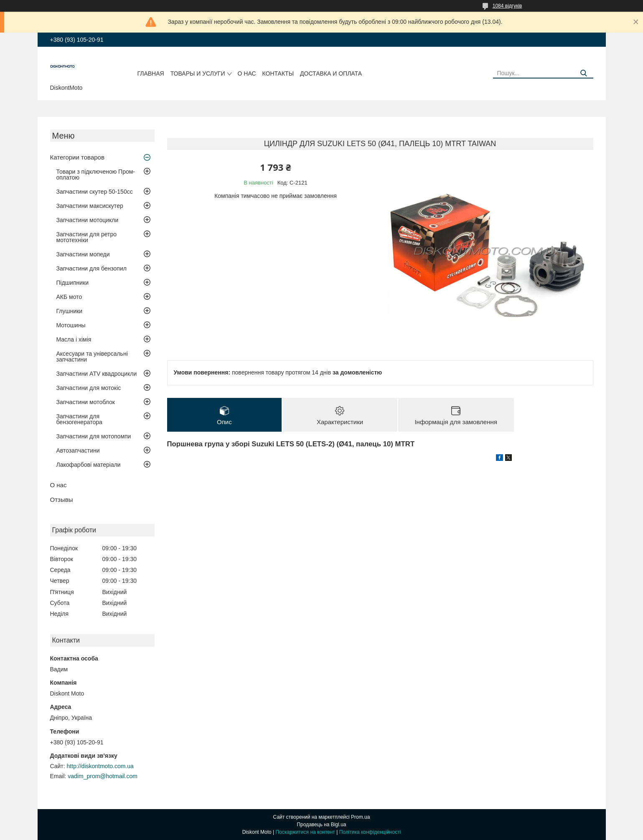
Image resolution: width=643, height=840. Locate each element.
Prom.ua (360, 817)
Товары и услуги (198, 73)
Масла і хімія (74, 339)
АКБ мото (69, 297)
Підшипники (72, 283)
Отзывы (62, 500)
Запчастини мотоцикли (88, 220)
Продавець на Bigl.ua (321, 825)
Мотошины (71, 325)
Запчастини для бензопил (91, 268)
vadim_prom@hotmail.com (103, 776)
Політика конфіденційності (370, 832)
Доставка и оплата (331, 73)
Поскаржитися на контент (305, 832)
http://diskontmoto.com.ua (100, 766)
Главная (150, 73)
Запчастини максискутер (90, 206)
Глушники (70, 311)
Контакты (278, 73)
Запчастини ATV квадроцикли (97, 374)
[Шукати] (584, 73)
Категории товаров (77, 157)
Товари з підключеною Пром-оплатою (96, 175)
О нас (247, 73)
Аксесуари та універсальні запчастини (92, 357)
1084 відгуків (507, 6)
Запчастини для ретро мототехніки (86, 237)
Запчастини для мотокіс (89, 388)
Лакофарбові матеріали (89, 465)
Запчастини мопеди (83, 254)
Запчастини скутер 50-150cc (95, 192)
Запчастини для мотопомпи (94, 436)
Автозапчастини (78, 450)
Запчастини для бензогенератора (79, 419)
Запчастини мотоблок (86, 402)
